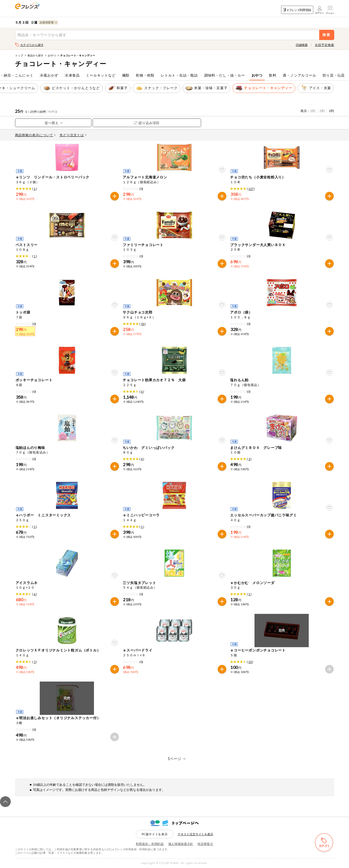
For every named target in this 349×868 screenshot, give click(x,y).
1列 (313, 111)
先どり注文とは (73, 135)
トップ (19, 55)
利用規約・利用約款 (150, 844)
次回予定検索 (324, 45)
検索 (327, 35)
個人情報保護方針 (181, 844)
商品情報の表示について (35, 135)
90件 (52, 112)
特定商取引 (205, 844)
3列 (331, 111)
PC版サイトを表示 (155, 834)
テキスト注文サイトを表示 (195, 834)
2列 (322, 111)
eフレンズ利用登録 (297, 10)
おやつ (52, 55)
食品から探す (35, 55)
